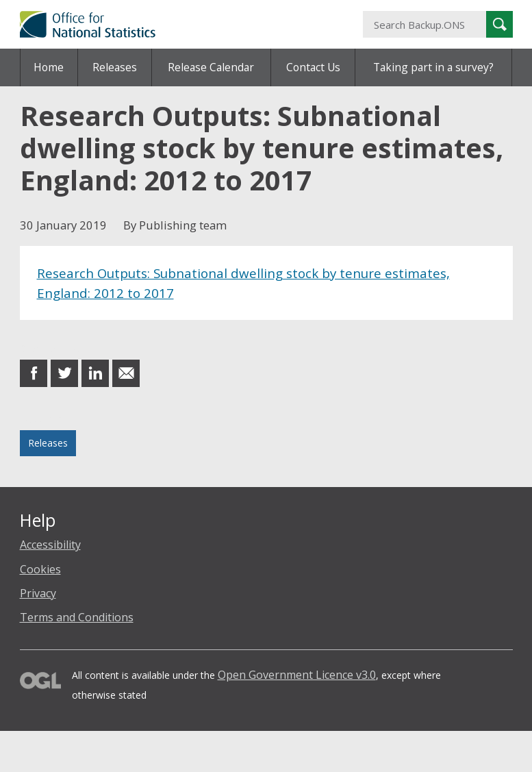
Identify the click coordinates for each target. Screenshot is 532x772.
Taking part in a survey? (433, 67)
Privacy (38, 593)
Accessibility (50, 545)
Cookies (40, 569)
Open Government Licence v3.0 (297, 675)
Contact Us (313, 67)
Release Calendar (211, 67)
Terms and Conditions (77, 617)
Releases (115, 67)
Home (49, 67)
